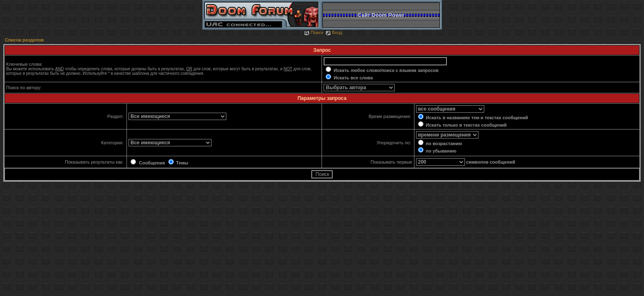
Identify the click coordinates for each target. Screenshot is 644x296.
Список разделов (24, 40)
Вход (334, 32)
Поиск (313, 32)
